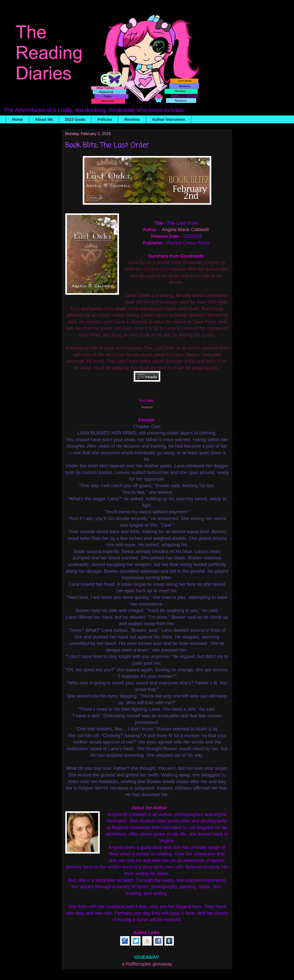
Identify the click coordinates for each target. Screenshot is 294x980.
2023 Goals (75, 119)
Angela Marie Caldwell (185, 229)
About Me (44, 119)
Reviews (132, 119)
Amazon (147, 407)
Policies (105, 119)
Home (18, 119)
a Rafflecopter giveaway (147, 964)
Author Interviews (168, 119)
